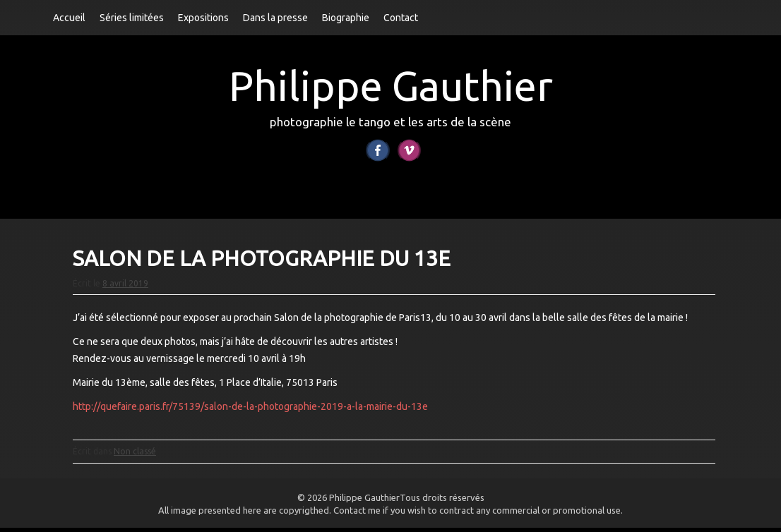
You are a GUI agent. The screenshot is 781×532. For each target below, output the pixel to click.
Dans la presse (275, 18)
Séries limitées (132, 18)
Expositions (203, 18)
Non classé (135, 456)
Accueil (69, 18)
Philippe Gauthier (391, 86)
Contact (401, 18)
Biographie (346, 18)
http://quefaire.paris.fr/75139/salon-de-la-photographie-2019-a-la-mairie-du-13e (250, 411)
